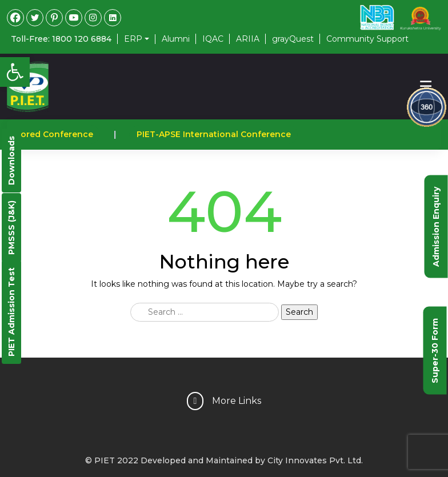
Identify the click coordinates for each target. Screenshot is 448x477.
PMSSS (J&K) (11, 228)
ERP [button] (133, 39)
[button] (15, 72)
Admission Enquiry (436, 226)
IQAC (213, 39)
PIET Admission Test (11, 312)
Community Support (367, 39)
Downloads (11, 161)
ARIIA (248, 39)
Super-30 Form (435, 350)
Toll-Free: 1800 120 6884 (61, 39)
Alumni (176, 39)
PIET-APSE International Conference (216, 134)
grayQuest (293, 39)
